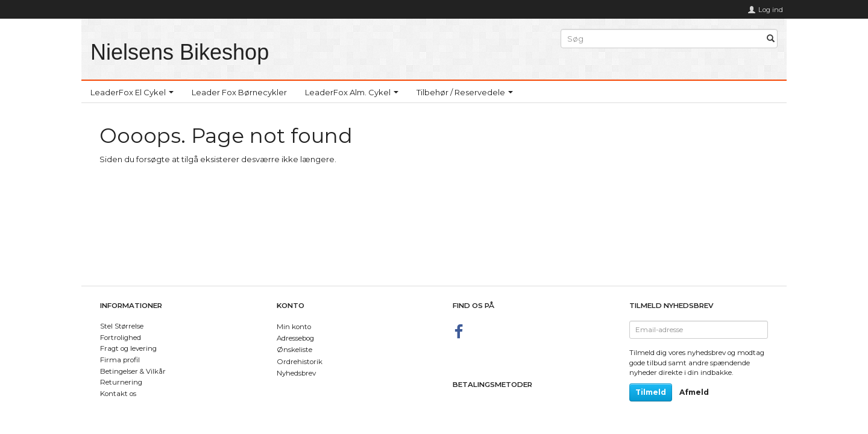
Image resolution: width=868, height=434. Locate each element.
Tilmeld (651, 392)
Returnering (121, 382)
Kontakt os (118, 394)
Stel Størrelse (122, 326)
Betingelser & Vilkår (133, 371)
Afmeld (694, 392)
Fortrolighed (121, 338)
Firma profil (120, 360)
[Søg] (771, 39)
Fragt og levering (128, 348)
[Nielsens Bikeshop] (180, 52)
